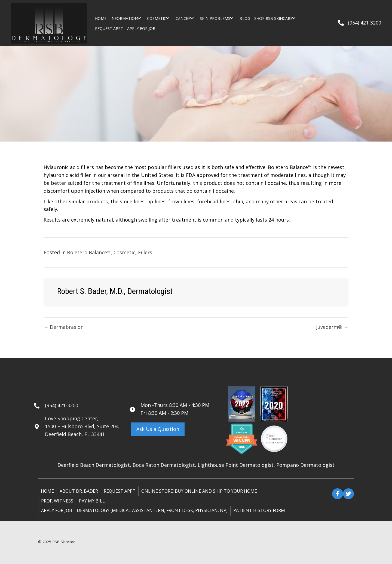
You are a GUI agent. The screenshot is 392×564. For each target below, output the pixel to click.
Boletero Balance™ (89, 252)
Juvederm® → (332, 327)
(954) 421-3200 (365, 23)
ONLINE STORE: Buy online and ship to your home (199, 491)
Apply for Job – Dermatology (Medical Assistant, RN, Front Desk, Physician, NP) (134, 510)
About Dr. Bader (79, 491)
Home (47, 491)
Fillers (145, 252)
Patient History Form (259, 510)
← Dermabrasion (64, 327)
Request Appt (120, 491)
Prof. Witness (57, 501)
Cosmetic (124, 252)
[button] (139, 18)
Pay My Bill (92, 501)
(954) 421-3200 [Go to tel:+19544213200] (62, 405)
